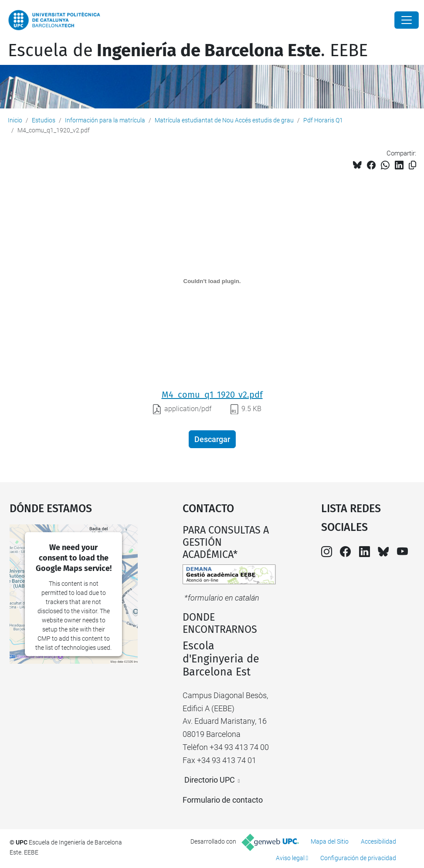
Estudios (44, 120)
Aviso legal (290, 858)
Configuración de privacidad (358, 858)
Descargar (212, 439)
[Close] (407, 20)
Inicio (15, 120)
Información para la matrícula (105, 120)
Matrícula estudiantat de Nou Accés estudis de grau (224, 120)
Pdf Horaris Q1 (323, 120)
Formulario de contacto (223, 800)
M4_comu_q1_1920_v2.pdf (212, 395)
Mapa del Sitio (330, 841)
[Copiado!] (412, 165)
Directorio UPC (210, 780)
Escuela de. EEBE (188, 51)
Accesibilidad (378, 841)
